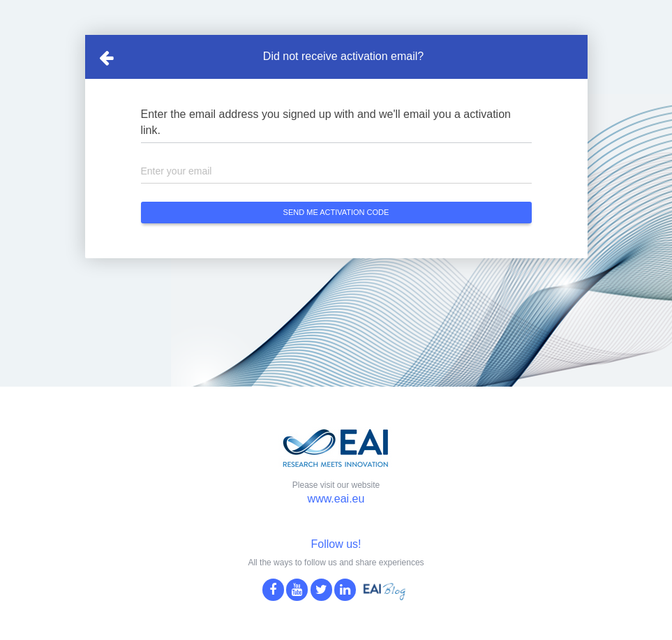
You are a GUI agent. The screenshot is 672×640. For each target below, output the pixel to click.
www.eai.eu (336, 499)
